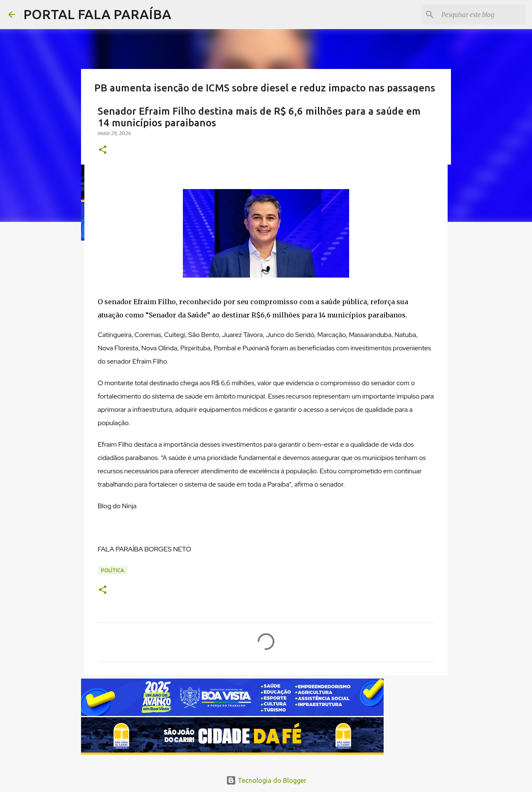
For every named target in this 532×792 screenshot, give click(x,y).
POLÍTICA (112, 570)
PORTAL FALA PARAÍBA (97, 14)
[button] (103, 150)
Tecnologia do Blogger (266, 780)
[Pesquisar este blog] (482, 15)
